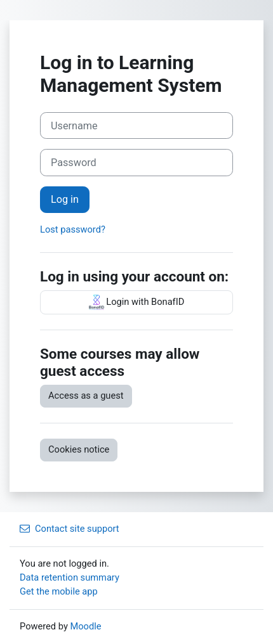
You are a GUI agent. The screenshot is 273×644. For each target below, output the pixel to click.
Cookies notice (79, 449)
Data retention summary (70, 577)
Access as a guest (86, 396)
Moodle (85, 626)
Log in (65, 199)
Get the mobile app (59, 591)
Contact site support (70, 529)
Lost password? (73, 229)
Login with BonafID (137, 302)
